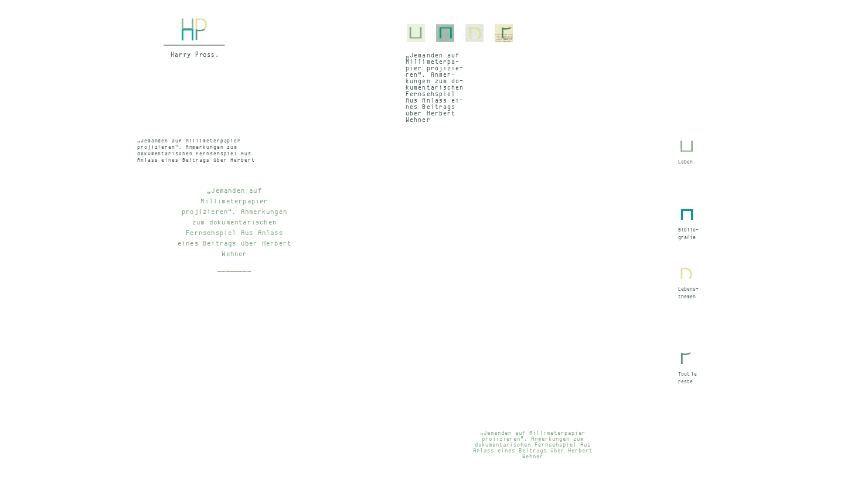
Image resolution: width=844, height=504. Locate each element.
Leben (685, 162)
